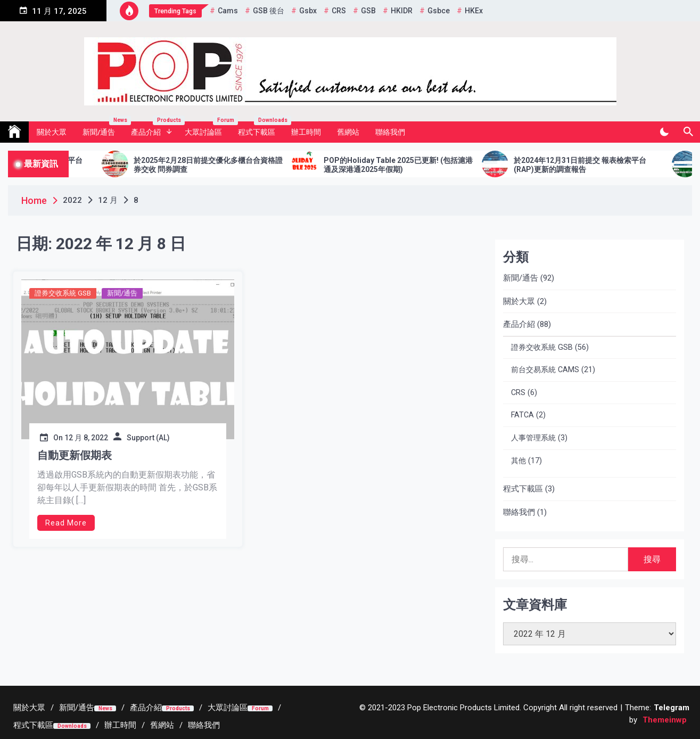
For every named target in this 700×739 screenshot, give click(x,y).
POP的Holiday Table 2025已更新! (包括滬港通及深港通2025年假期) (410, 165)
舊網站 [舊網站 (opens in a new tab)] (348, 132)
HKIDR (402, 11)
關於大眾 (52, 132)
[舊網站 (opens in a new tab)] (162, 725)
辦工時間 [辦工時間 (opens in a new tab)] (306, 132)
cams (228, 11)
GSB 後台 (269, 11)
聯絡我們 (390, 132)
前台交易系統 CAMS (545, 370)
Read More (66, 523)
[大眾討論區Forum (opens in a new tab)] (240, 708)
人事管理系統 (533, 438)
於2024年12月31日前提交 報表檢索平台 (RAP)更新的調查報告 (592, 165)
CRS (339, 11)
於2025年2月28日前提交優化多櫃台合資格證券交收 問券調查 (220, 165)
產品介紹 (154, 129)
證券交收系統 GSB (63, 293)
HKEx (474, 11)
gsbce (439, 11)
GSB (368, 11)
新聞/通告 (103, 129)
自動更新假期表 (75, 455)
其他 (518, 461)
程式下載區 (261, 129)
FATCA (522, 415)
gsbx (308, 11)
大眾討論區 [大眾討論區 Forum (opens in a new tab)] (207, 129)
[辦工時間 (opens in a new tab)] (120, 725)
